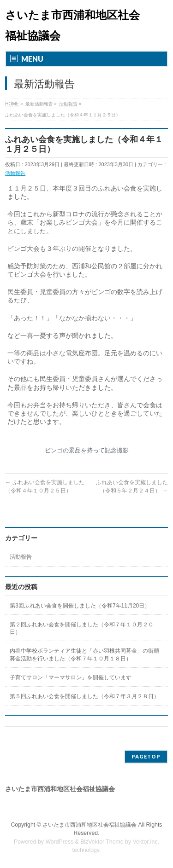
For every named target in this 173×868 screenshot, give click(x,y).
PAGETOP (146, 756)
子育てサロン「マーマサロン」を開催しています (71, 677)
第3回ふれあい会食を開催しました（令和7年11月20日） (80, 606)
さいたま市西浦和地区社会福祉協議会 (89, 825)
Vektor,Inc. (146, 842)
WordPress (59, 842)
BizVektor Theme (102, 842)
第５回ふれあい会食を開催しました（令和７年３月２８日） (84, 696)
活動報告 (15, 173)
